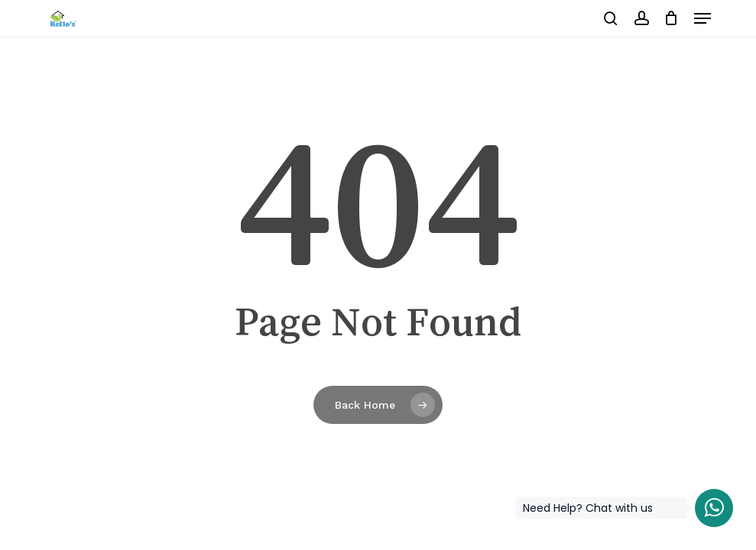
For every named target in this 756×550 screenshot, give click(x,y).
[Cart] (672, 18)
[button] (702, 18)
